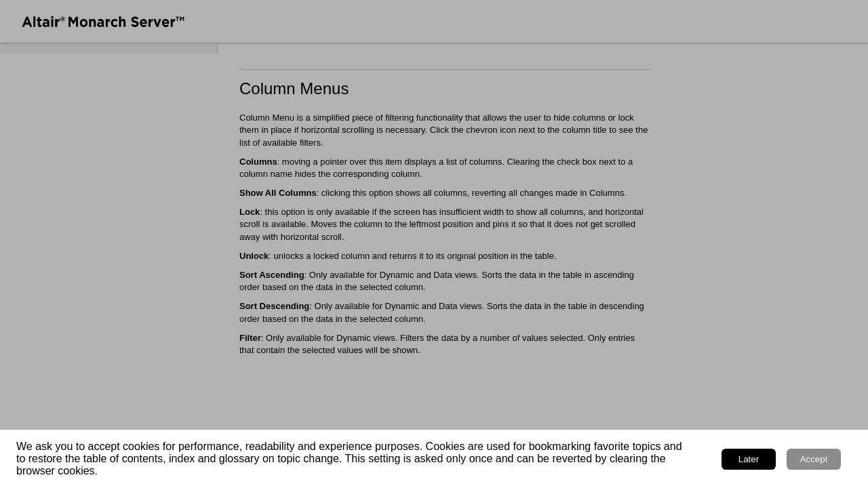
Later (749, 459)
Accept (814, 459)
